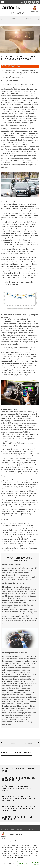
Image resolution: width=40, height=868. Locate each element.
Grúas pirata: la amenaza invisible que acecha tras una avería (18, 788)
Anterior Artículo (11, 19)
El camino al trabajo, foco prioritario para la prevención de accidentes (20, 799)
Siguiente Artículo (29, 19)
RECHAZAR (23, 863)
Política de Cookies (16, 858)
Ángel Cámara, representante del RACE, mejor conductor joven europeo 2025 (20, 809)
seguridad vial (12, 66)
